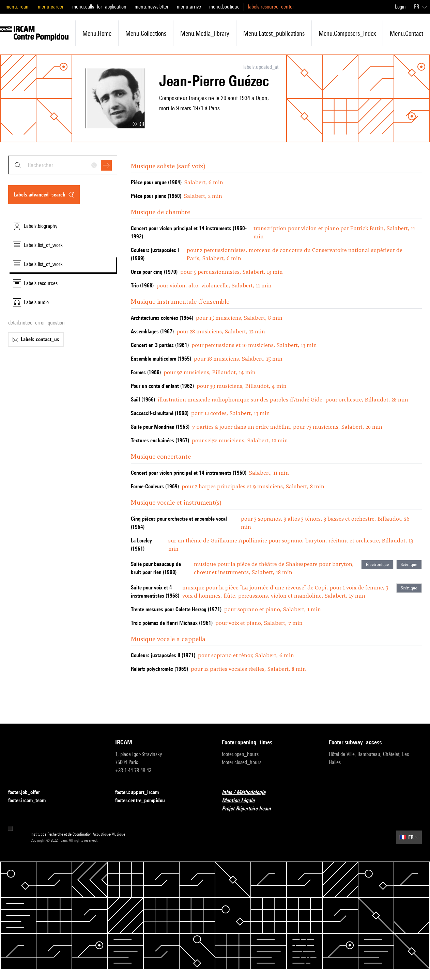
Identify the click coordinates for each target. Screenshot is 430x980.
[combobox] (63, 165)
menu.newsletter (152, 7)
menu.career (51, 7)
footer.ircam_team (31, 801)
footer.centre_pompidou (144, 801)
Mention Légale (242, 801)
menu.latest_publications (274, 33)
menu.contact (406, 33)
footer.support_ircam (141, 793)
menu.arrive (189, 7)
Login (400, 7)
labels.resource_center (271, 7)
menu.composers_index (347, 33)
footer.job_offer (28, 793)
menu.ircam (18, 7)
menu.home (97, 33)
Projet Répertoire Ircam (250, 809)
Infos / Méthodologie (248, 793)
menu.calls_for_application (99, 7)
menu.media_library (205, 33)
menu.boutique (224, 7)
